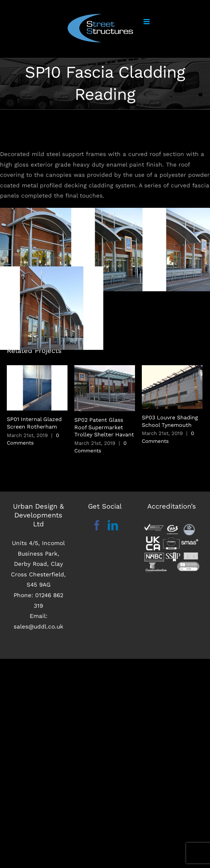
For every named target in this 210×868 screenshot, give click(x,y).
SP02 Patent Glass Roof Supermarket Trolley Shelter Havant (104, 427)
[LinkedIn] (113, 525)
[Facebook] (97, 525)
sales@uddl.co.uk (39, 626)
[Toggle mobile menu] (147, 22)
